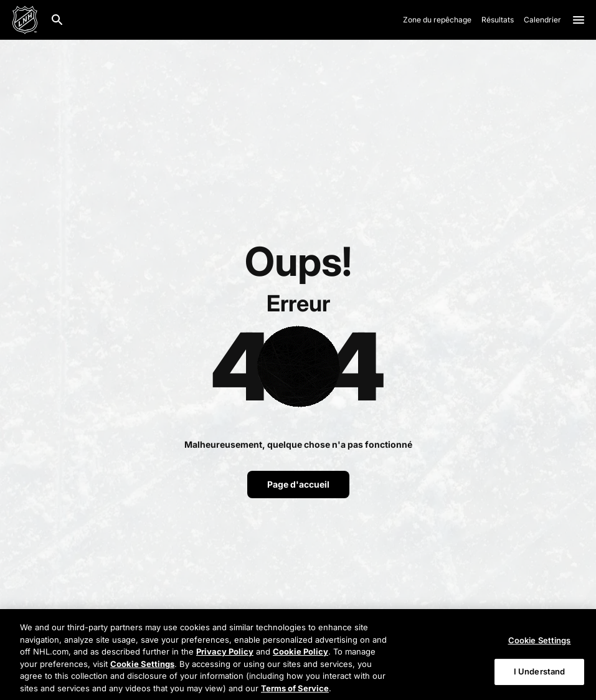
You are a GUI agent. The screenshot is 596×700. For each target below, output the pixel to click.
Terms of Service (295, 691)
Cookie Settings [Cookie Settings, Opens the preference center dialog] (540, 643)
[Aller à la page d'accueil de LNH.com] (25, 20)
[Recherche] (57, 20)
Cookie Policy (300, 655)
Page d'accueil (298, 484)
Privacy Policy (225, 655)
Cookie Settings (142, 667)
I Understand (540, 674)
